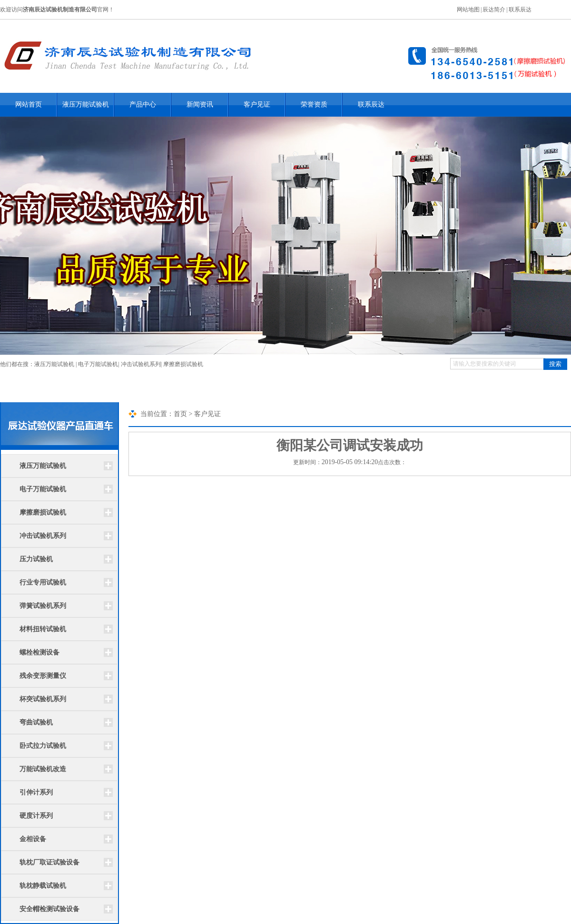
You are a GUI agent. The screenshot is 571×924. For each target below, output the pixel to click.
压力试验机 (36, 559)
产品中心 (143, 104)
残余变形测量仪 (43, 676)
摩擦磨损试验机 (183, 364)
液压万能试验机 (86, 104)
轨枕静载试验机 (43, 886)
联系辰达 (520, 10)
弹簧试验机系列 (43, 606)
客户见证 (257, 104)
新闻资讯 (200, 104)
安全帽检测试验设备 (49, 909)
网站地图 (468, 10)
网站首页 (29, 104)
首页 (180, 414)
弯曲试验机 (36, 722)
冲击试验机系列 (141, 364)
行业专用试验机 (43, 582)
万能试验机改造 (43, 769)
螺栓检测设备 (39, 652)
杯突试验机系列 (43, 699)
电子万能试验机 (98, 364)
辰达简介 (494, 10)
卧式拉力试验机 (43, 746)
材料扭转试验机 (43, 629)
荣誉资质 (314, 104)
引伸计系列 (36, 792)
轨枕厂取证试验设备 (49, 862)
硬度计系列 (36, 816)
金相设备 (33, 839)
